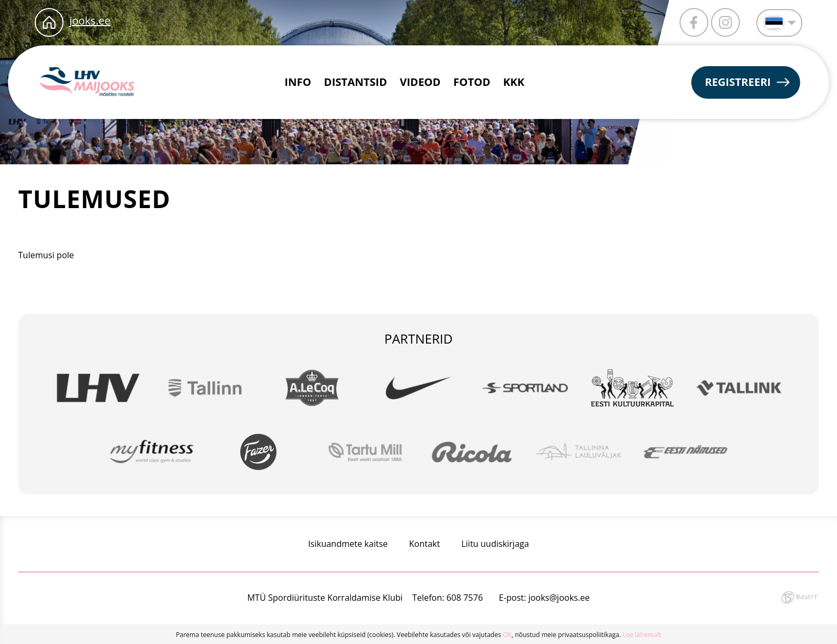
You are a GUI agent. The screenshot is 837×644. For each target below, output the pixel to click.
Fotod (472, 82)
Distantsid (356, 82)
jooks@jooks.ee (559, 598)
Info (298, 82)
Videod (420, 82)
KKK (514, 82)
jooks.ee (90, 21)
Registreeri (738, 82)
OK (507, 635)
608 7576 (464, 598)
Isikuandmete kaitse (348, 544)
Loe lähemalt (642, 635)
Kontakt (424, 544)
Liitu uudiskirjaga (495, 544)
